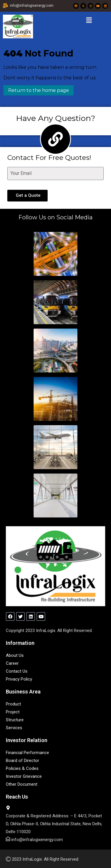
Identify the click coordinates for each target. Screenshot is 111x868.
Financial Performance (27, 753)
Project (13, 712)
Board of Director (22, 761)
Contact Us (17, 671)
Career (12, 663)
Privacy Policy (19, 679)
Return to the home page (36, 89)
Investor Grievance (24, 776)
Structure (15, 720)
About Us (15, 655)
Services (14, 728)
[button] (89, 20)
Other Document (22, 784)
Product (13, 704)
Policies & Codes (22, 768)
